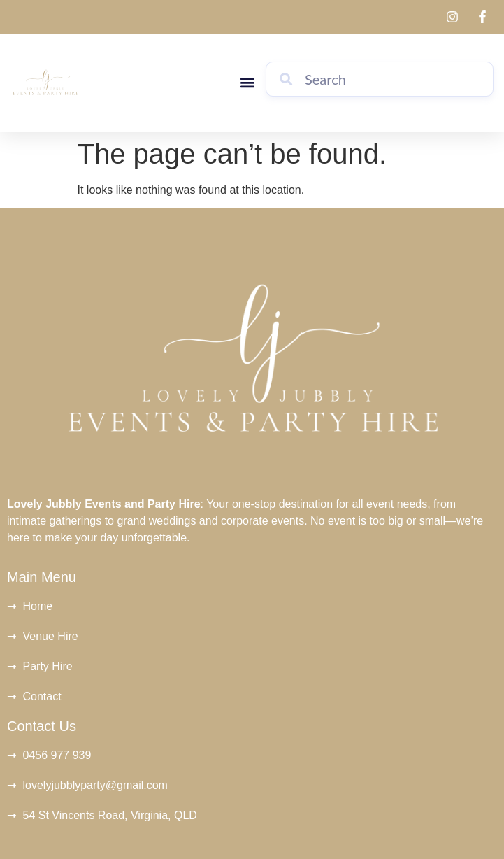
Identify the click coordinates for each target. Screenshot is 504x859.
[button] (247, 83)
